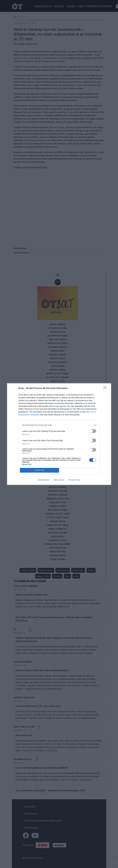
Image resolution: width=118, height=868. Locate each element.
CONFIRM (39, 470)
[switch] (93, 431)
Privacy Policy (74, 480)
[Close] (106, 388)
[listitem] (59, 425)
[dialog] (59, 434)
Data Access (59, 480)
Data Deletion (44, 480)
